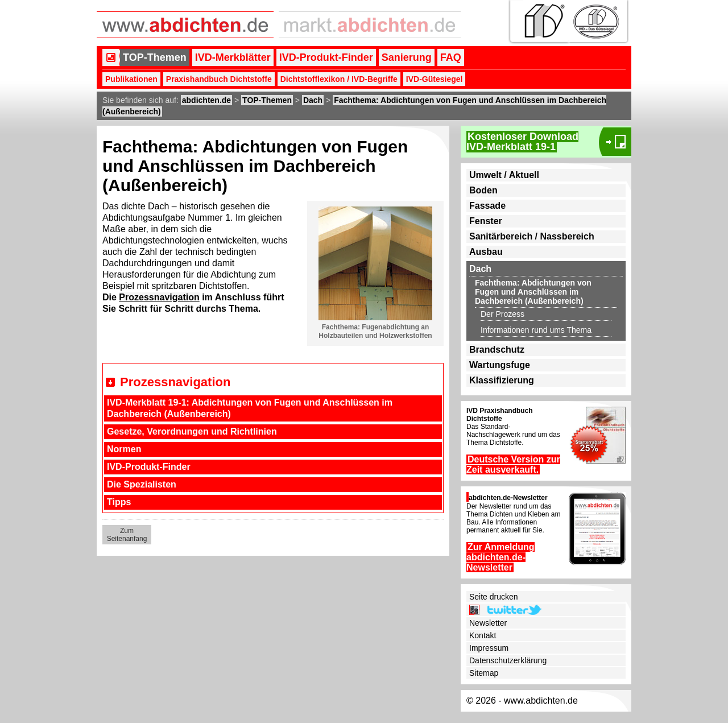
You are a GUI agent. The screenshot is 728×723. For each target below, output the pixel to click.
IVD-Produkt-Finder (326, 57)
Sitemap (484, 673)
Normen (124, 449)
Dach (313, 100)
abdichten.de (206, 100)
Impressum (489, 648)
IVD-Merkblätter (233, 57)
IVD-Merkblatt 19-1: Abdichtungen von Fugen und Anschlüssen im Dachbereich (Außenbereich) (250, 408)
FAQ (451, 57)
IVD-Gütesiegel (435, 79)
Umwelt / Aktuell (504, 175)
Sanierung (407, 57)
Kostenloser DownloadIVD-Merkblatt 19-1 (522, 142)
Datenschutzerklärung (508, 660)
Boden (483, 190)
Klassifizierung (502, 380)
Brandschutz (497, 350)
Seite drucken (494, 597)
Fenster (486, 221)
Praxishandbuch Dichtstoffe (219, 79)
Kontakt (483, 635)
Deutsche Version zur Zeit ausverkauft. (513, 464)
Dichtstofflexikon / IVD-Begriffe (339, 79)
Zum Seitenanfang (127, 535)
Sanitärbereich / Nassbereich (532, 236)
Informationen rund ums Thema (536, 330)
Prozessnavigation (159, 297)
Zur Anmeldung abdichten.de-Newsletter (500, 557)
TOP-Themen (155, 57)
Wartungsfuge (500, 365)
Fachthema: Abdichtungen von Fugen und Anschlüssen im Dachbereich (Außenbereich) (533, 292)
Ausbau (486, 252)
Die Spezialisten (142, 484)
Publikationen (131, 79)
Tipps (119, 502)
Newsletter (488, 623)
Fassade (487, 206)
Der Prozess (502, 314)
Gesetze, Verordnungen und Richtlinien (192, 431)
